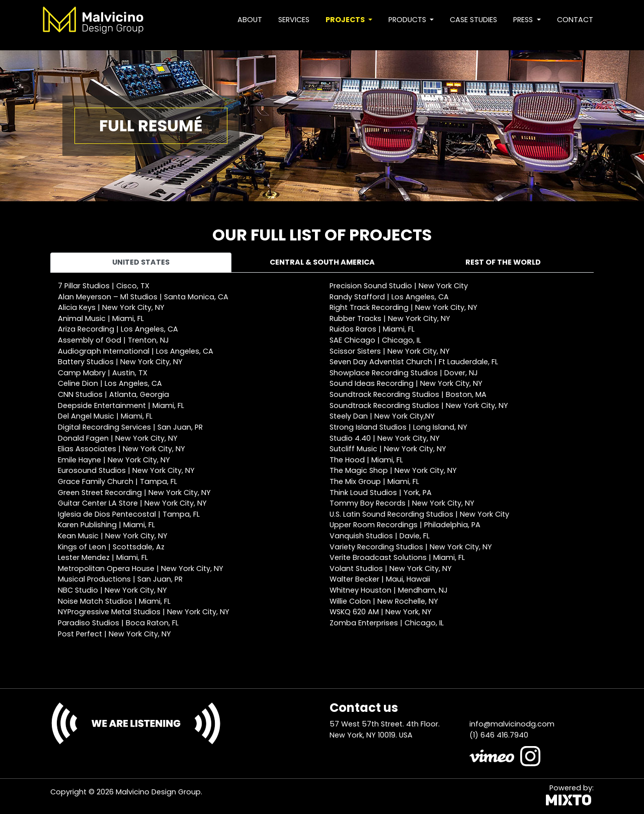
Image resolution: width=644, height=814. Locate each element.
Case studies (473, 20)
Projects (346, 20)
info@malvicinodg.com (512, 724)
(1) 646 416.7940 (499, 735)
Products (408, 20)
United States (141, 262)
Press (524, 20)
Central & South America (322, 262)
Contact (575, 20)
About (250, 20)
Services (294, 20)
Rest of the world (503, 262)
